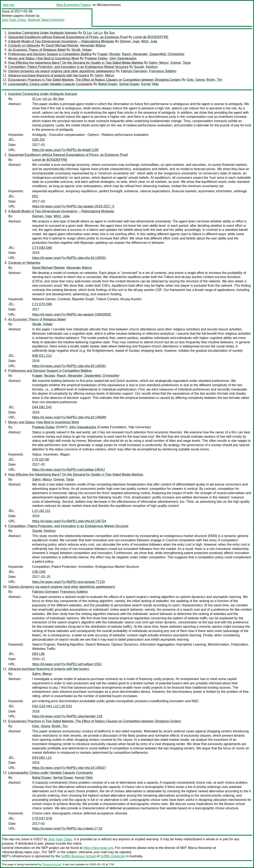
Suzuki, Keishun (146, 67)
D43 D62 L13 (42, 758)
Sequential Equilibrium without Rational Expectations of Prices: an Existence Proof (68, 37)
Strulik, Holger (82, 50)
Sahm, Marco (159, 63)
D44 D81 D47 (42, 407)
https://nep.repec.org (98, 848)
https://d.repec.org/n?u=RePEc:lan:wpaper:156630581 (72, 314)
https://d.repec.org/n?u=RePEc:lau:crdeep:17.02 (67, 828)
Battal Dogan (108, 84)
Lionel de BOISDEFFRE (151, 37)
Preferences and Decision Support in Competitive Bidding (50, 54)
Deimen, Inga (130, 41)
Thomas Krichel (51, 864)
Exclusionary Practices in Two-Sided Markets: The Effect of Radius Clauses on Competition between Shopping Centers (95, 80)
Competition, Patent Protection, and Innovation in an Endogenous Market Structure (68, 67)
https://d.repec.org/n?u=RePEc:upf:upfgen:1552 (67, 664)
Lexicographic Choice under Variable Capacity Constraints (50, 84)
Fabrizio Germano (134, 71)
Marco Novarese (200, 848)
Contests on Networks (24, 45)
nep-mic (9, 5)
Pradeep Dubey (96, 58)
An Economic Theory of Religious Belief (37, 50)
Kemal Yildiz (150, 84)
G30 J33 (38, 140)
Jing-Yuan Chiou (14, 20)
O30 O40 (39, 572)
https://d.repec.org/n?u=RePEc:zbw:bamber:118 (67, 716)
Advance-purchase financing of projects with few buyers (49, 75)
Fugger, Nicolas (109, 54)
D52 (35, 196)
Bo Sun (109, 33)
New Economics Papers (74, 5)
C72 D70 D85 (42, 304)
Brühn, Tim (214, 80)
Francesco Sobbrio (163, 71)
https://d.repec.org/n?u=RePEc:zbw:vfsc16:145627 (69, 768)
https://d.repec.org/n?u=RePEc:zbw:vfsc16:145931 (69, 258)
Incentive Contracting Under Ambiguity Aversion (43, 33)
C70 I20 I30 (41, 460)
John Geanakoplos (123, 58)
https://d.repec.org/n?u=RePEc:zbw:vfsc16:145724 (69, 521)
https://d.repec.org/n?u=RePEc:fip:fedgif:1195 (65, 150)
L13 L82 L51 (41, 511)
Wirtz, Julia (149, 41)
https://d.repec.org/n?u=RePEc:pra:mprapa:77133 (68, 582)
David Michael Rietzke (62, 45)
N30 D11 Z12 (42, 356)
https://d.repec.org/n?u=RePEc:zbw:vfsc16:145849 (69, 417)
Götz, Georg (196, 80)
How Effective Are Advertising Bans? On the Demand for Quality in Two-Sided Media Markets (76, 63)
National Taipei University (46, 20)
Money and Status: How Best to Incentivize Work (44, 58)
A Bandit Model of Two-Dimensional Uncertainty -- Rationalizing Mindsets (61, 41)
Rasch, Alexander (135, 54)
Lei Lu (98, 33)
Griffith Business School (78, 856)
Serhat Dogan (129, 84)
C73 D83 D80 (42, 248)
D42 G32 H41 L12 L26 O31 (52, 706)
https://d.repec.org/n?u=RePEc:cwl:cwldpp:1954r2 (69, 470)
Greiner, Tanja (180, 63)
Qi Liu (87, 33)
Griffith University (113, 856)
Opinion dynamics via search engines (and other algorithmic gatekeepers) (62, 71)
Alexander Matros (93, 45)
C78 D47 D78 (42, 818)
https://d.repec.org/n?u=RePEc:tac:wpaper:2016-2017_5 (73, 206)
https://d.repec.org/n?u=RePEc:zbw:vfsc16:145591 (69, 366)
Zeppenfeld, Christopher (167, 54)
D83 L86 (38, 654)
